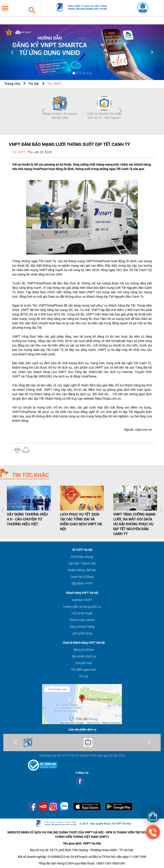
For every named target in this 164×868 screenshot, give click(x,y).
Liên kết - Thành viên (82, 563)
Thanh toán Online (82, 620)
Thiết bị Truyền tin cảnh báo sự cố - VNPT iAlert (104, 116)
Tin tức (34, 83)
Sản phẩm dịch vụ (84, 656)
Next (120, 111)
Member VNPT (82, 600)
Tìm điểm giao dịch (84, 670)
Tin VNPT (55, 83)
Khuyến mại (84, 663)
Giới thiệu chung (82, 557)
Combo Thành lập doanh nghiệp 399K (60, 116)
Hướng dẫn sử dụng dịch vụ (82, 607)
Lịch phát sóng (82, 633)
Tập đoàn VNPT (82, 583)
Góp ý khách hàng (82, 627)
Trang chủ (12, 83)
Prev (44, 111)
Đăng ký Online (84, 650)
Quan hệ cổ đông (82, 577)
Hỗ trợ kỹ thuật (82, 613)
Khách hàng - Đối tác (82, 570)
